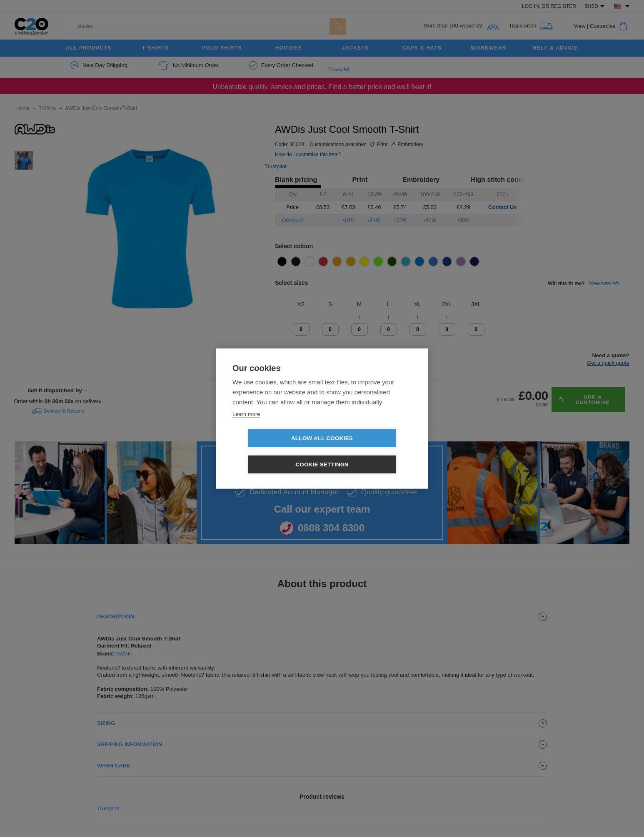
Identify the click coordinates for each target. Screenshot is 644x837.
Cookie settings (370, 451)
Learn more (246, 427)
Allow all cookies (274, 451)
